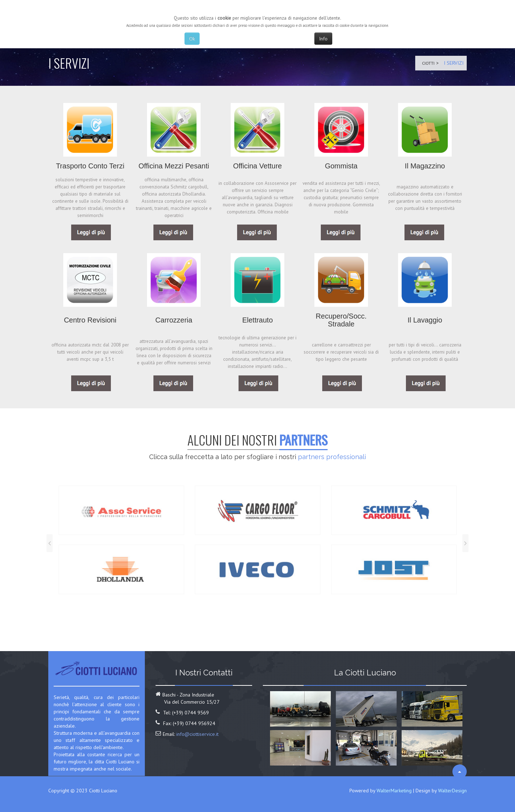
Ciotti (427, 63)
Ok (192, 39)
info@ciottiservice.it (197, 734)
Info (323, 39)
